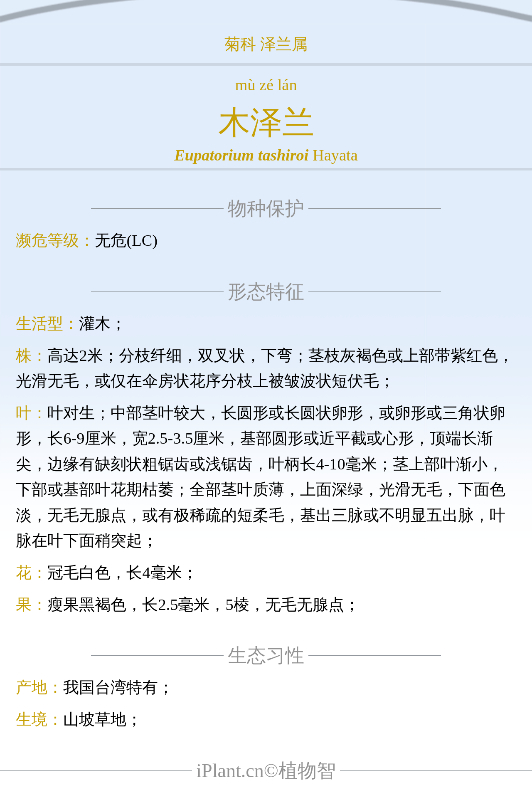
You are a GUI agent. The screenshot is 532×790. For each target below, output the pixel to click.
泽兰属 (284, 44)
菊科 (240, 44)
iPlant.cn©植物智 (266, 771)
